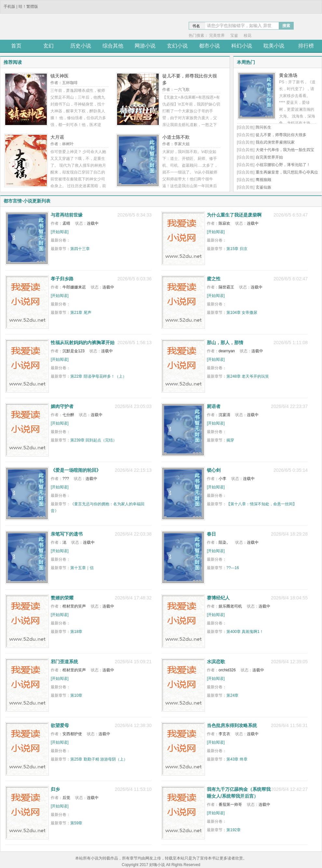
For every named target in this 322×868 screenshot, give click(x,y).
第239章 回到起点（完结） (94, 440)
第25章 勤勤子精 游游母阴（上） (99, 759)
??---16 (233, 568)
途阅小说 (47, 27)
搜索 (286, 26)
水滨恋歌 (216, 662)
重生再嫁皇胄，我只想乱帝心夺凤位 (287, 172)
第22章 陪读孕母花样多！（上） (98, 376)
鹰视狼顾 (263, 180)
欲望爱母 (60, 725)
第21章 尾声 (81, 313)
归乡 (55, 789)
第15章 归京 (237, 249)
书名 (196, 26)
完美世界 (217, 35)
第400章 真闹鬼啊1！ (245, 632)
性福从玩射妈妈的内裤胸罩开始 (83, 343)
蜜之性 (214, 279)
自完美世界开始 (269, 157)
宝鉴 (234, 35)
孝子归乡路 (62, 279)
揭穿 (230, 440)
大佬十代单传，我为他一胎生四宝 (285, 150)
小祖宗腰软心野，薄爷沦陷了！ (283, 165)
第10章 (76, 695)
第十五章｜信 (82, 568)
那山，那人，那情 (225, 343)
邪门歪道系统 (64, 662)
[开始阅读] (60, 232)
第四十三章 (80, 249)
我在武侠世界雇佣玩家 (275, 142)
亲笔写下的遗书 (67, 534)
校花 (248, 35)
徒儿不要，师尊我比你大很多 (281, 135)
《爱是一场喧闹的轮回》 (76, 470)
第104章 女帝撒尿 (242, 313)
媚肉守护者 (62, 406)
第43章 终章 (237, 759)
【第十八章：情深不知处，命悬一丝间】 (262, 504)
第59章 (76, 823)
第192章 (234, 830)
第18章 (76, 632)
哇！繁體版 (28, 7)
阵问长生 (263, 127)
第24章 (232, 695)
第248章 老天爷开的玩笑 (248, 376)
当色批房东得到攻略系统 (232, 725)
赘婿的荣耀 (62, 598)
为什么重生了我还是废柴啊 (234, 215)
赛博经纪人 (218, 598)
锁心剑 (214, 470)
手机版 (9, 7)
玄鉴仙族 (263, 187)
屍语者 (214, 406)
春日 (211, 534)
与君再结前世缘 (67, 215)
